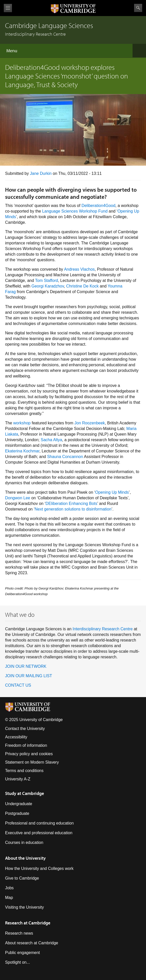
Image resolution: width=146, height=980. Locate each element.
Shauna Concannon (65, 457)
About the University (25, 858)
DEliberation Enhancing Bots (71, 504)
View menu (8, 8)
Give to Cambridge (22, 878)
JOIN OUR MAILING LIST (29, 676)
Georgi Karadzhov (48, 286)
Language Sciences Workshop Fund (75, 211)
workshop (22, 423)
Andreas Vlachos (79, 269)
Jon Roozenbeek (90, 423)
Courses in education (24, 842)
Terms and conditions (24, 771)
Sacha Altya (51, 440)
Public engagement (22, 953)
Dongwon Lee (18, 498)
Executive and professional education (39, 833)
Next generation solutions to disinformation (73, 509)
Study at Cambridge (25, 793)
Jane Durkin (41, 173)
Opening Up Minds (112, 492)
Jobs (9, 888)
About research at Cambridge (32, 943)
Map (9, 898)
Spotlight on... (18, 962)
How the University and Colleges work (39, 868)
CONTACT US (18, 685)
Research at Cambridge (28, 923)
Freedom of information (26, 745)
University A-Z (18, 779)
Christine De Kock (82, 286)
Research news (19, 933)
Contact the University (25, 729)
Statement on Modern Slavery (32, 762)
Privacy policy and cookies (29, 754)
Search (138, 8)
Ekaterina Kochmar (22, 451)
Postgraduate (17, 813)
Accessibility (16, 737)
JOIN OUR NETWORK (26, 666)
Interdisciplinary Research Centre (103, 629)
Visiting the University (25, 907)
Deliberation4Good (98, 206)
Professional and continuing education (39, 823)
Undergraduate (19, 804)
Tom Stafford (46, 280)
